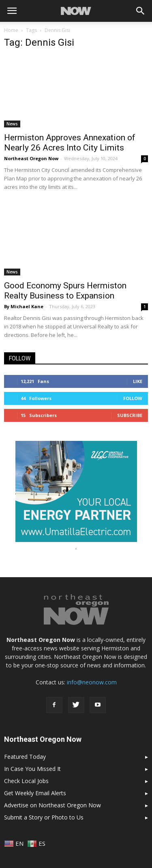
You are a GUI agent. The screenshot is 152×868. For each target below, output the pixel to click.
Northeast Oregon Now (31, 158)
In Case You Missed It (32, 769)
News (12, 124)
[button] (141, 11)
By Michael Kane (24, 306)
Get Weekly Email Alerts (35, 793)
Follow (133, 398)
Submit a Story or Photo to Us (44, 817)
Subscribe (130, 415)
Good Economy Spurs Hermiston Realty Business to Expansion (65, 291)
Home (11, 30)
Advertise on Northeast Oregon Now (52, 805)
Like (138, 381)
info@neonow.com (92, 682)
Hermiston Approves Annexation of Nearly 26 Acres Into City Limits (70, 143)
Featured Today (25, 757)
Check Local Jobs (26, 781)
